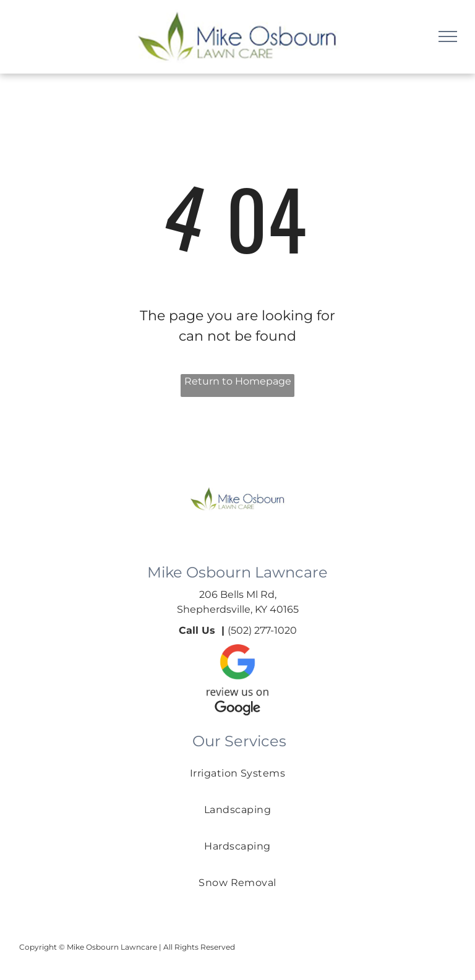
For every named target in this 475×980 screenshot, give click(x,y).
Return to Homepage (238, 381)
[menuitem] (238, 786)
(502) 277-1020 (262, 630)
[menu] (448, 36)
